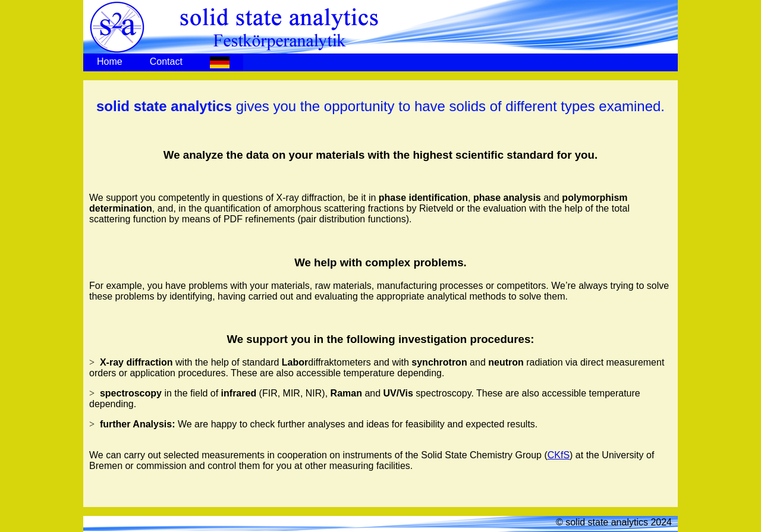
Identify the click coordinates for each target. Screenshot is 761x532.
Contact (166, 62)
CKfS (559, 455)
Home (110, 62)
